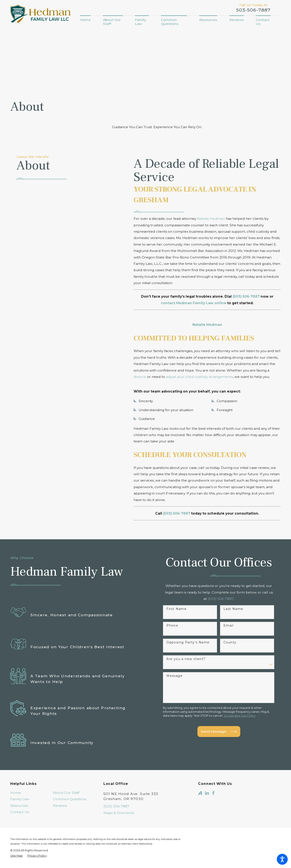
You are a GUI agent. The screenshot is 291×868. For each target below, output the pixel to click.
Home (16, 793)
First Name (176, 609)
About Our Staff (66, 793)
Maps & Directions (119, 813)
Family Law (20, 799)
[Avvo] (200, 793)
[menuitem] (88, 20)
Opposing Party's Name (188, 642)
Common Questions (70, 799)
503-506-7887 (253, 10)
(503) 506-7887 (116, 806)
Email (228, 626)
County (230, 642)
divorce (140, 377)
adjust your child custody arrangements (199, 377)
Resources (19, 806)
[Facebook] (213, 793)
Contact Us (20, 812)
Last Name (233, 609)
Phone (172, 626)
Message (174, 676)
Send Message (219, 732)
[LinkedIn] (207, 793)
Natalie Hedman (211, 219)
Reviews (60, 806)
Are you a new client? (186, 659)
